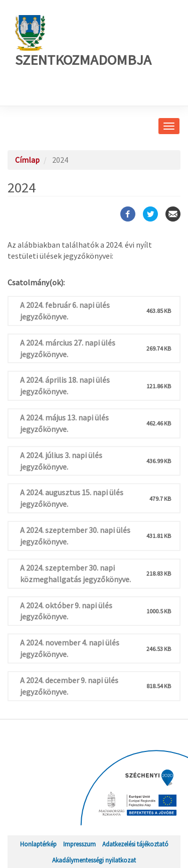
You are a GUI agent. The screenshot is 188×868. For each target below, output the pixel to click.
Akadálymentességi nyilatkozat (94, 860)
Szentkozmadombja (83, 42)
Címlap (27, 160)
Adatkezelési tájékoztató (135, 844)
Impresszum (79, 844)
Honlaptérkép (38, 844)
